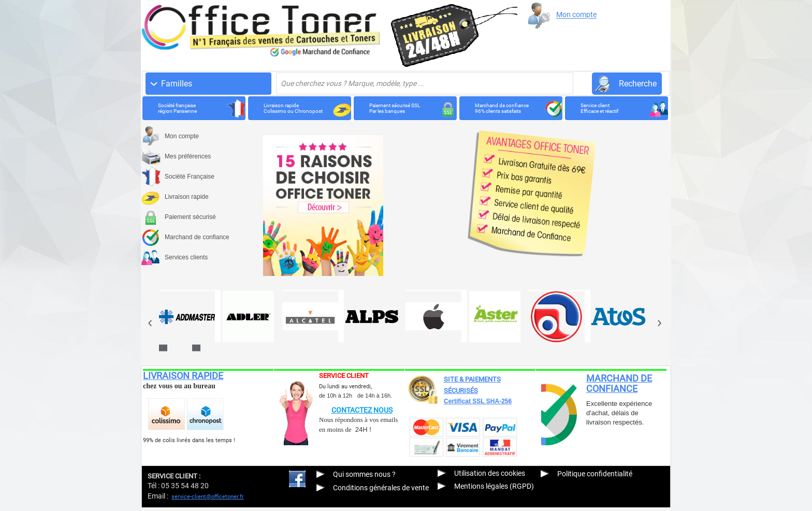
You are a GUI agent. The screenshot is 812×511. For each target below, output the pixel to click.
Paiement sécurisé (190, 217)
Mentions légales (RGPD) (494, 486)
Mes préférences (188, 156)
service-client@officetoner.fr (208, 497)
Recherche (638, 84)
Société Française (190, 177)
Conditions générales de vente (381, 488)
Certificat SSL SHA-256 (478, 401)
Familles (177, 84)
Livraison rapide (297, 108)
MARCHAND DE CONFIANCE (619, 383)
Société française (191, 108)
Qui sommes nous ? (364, 474)
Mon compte (576, 15)
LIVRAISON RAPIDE (183, 376)
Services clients (186, 257)
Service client (614, 108)
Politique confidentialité (595, 474)
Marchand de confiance (508, 108)
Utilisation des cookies (490, 473)
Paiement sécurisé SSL (403, 108)
